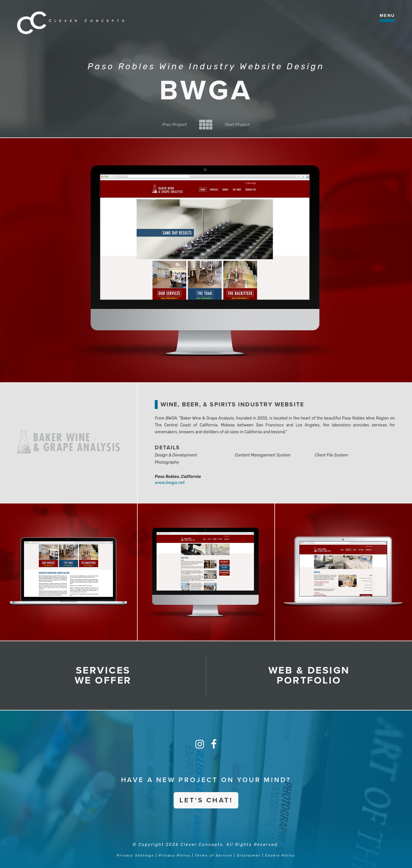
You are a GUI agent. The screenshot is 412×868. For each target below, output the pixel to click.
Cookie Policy (280, 855)
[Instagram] (200, 744)
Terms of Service (214, 855)
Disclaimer (249, 855)
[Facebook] (214, 744)
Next (237, 125)
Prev (174, 125)
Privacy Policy (174, 855)
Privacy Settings (135, 855)
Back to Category (206, 125)
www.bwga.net (170, 483)
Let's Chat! (206, 800)
